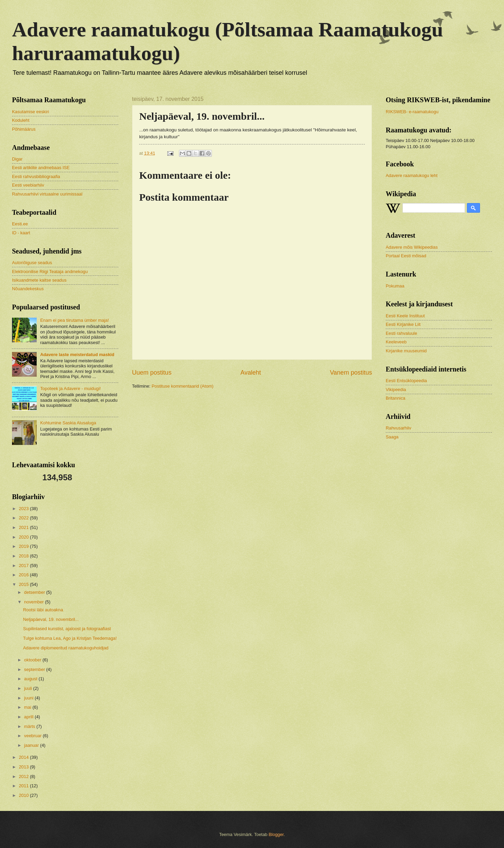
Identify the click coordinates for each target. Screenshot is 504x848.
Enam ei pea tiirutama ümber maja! (74, 320)
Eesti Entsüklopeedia (406, 381)
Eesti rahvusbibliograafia (36, 176)
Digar (17, 159)
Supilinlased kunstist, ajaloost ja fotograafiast (67, 629)
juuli (28, 688)
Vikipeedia (396, 390)
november (34, 602)
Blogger (276, 834)
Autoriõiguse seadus (32, 263)
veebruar (33, 736)
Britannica (395, 398)
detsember (35, 592)
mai (28, 707)
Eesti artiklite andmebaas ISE (41, 168)
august (31, 679)
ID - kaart (21, 233)
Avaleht (251, 373)
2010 (24, 795)
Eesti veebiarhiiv (28, 185)
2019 (24, 546)
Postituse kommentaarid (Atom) (182, 386)
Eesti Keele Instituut (405, 316)
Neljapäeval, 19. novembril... (51, 619)
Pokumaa (395, 286)
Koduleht (21, 120)
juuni (29, 698)
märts (30, 726)
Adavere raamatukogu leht (412, 175)
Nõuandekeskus (28, 289)
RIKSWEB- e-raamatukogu (412, 112)
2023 (24, 509)
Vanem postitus (351, 373)
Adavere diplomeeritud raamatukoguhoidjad (66, 648)
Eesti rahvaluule (401, 333)
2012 (24, 776)
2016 (24, 575)
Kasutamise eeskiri (31, 112)
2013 (24, 767)
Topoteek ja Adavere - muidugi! (70, 388)
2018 (24, 556)
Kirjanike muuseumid (406, 351)
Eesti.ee (20, 224)
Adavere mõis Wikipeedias (412, 247)
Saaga (392, 437)
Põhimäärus (24, 129)
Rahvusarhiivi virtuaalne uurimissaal (47, 194)
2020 (24, 537)
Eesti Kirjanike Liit (403, 324)
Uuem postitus (152, 373)
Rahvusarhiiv (398, 428)
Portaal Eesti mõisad (406, 256)
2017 (24, 566)
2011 (24, 786)
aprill (29, 717)
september (35, 669)
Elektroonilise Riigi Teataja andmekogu (50, 272)
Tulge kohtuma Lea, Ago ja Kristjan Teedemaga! (70, 638)
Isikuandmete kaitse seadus (39, 280)
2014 (24, 757)
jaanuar (32, 745)
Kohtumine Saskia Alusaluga (68, 423)
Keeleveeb (396, 342)
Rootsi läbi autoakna (43, 610)
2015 (24, 584)
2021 (24, 527)
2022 (24, 518)
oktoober (33, 660)
